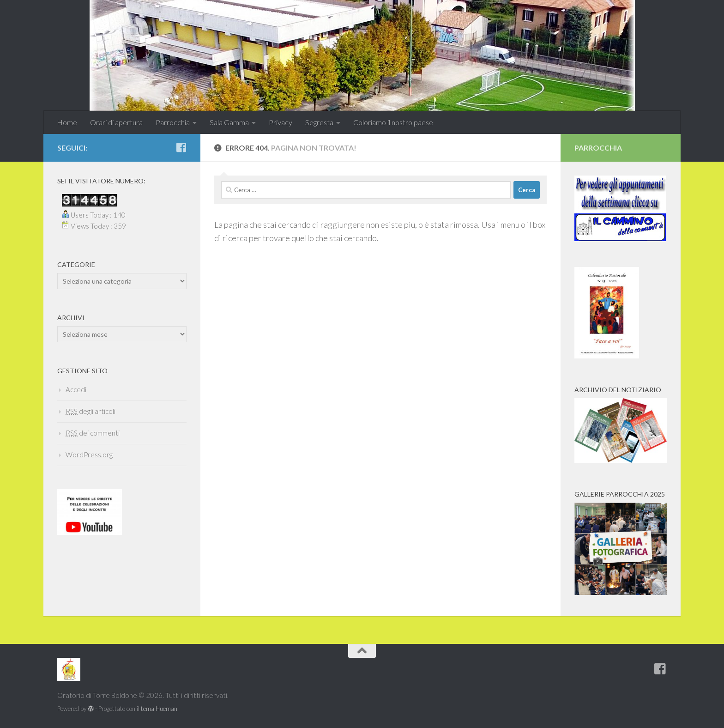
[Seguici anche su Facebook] (181, 147)
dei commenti (93, 433)
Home (67, 122)
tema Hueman (159, 709)
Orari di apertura (116, 122)
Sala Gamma (229, 122)
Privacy (281, 122)
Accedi (76, 389)
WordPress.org (89, 455)
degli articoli (90, 411)
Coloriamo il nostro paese (393, 122)
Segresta (319, 122)
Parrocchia (173, 122)
